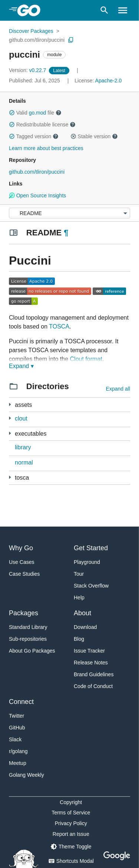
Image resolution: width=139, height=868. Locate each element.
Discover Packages (31, 31)
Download (85, 627)
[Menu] (69, 213)
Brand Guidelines (94, 674)
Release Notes (91, 663)
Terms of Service (71, 813)
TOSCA (59, 326)
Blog (79, 639)
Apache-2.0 (109, 81)
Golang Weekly (27, 775)
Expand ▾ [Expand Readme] (21, 366)
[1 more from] (10, 404)
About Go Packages (32, 651)
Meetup (18, 763)
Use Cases (21, 562)
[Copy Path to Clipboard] (71, 40)
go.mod (38, 113)
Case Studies (24, 574)
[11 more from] (10, 477)
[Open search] (104, 10)
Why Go (21, 548)
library (23, 447)
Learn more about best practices (46, 148)
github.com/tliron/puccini (37, 40)
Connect (21, 702)
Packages (24, 613)
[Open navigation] (123, 10)
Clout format (86, 359)
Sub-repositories (28, 639)
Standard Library (28, 627)
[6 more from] (10, 433)
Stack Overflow (91, 586)
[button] (12, 113)
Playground (87, 562)
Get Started (91, 548)
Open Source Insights (37, 195)
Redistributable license (42, 125)
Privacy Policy (71, 823)
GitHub (17, 728)
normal (24, 462)
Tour (79, 574)
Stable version (94, 136)
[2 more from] (10, 418)
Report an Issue (71, 834)
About (82, 613)
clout (21, 418)
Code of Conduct (93, 686)
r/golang (18, 751)
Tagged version (34, 136)
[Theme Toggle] (71, 847)
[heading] (31, 10)
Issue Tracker (89, 651)
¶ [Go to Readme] (66, 233)
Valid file (35, 113)
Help (79, 598)
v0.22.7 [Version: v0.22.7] (28, 70)
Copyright (71, 802)
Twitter (16, 716)
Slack (15, 739)
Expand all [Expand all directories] (118, 389)
